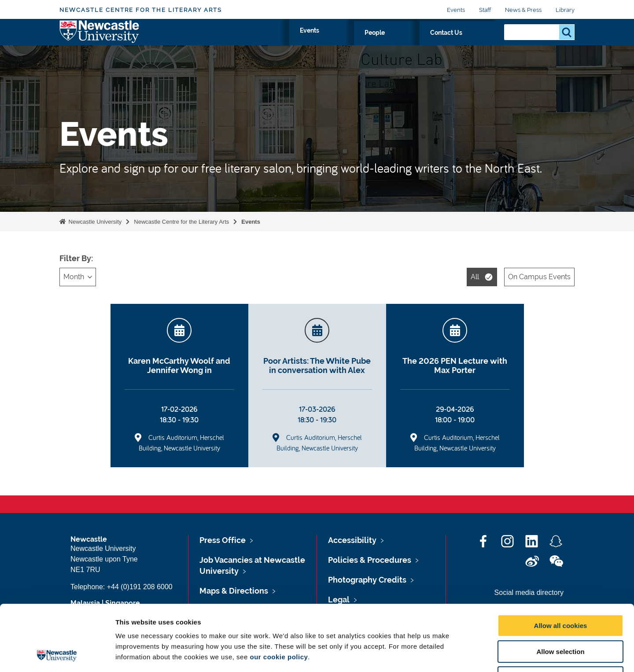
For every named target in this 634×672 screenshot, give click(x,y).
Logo (100, 41)
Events (456, 10)
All (475, 277)
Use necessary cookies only (560, 616)
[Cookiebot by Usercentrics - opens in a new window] (57, 655)
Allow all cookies (561, 564)
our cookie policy (279, 595)
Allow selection (560, 590)
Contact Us (471, 43)
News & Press (523, 10)
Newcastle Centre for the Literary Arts (141, 10)
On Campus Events (539, 277)
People (426, 43)
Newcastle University (94, 222)
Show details (462, 655)
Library (565, 10)
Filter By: (76, 258)
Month (74, 277)
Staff (485, 10)
